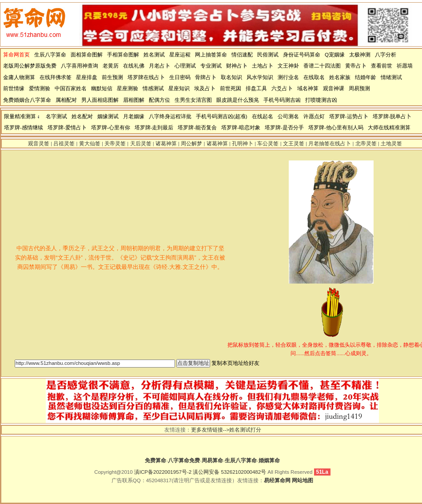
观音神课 (334, 88)
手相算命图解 (123, 55)
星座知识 (179, 88)
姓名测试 (154, 55)
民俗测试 (268, 55)
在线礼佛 (134, 66)
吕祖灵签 (64, 144)
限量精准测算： (23, 116)
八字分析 (386, 55)
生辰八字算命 (50, 55)
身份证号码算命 (302, 55)
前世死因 (231, 88)
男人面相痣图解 (100, 100)
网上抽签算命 (211, 55)
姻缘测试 (108, 116)
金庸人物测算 (19, 77)
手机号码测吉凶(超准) (222, 116)
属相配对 (66, 100)
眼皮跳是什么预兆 (238, 100)
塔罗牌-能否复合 (197, 128)
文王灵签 (294, 144)
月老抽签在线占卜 (330, 144)
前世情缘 (14, 88)
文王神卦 (288, 66)
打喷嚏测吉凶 (321, 100)
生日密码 (180, 77)
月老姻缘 (134, 116)
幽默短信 (102, 88)
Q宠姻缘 (335, 55)
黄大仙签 (90, 144)
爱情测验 (40, 88)
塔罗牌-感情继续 (24, 128)
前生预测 (112, 77)
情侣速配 (242, 55)
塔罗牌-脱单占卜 (392, 116)
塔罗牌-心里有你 (111, 128)
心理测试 (185, 66)
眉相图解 (134, 100)
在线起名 (263, 116)
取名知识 (231, 77)
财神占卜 (237, 66)
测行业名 (288, 77)
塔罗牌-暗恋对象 (241, 128)
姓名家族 (340, 77)
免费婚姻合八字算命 (27, 100)
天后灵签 (141, 144)
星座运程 (180, 55)
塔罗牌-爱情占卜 (67, 128)
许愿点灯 (314, 116)
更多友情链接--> (210, 430)
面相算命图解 (87, 55)
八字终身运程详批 (170, 116)
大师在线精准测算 (389, 128)
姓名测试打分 (245, 430)
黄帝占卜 (356, 66)
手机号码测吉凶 (282, 100)
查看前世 (382, 66)
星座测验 (127, 88)
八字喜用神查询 (80, 66)
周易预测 (359, 88)
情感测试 (153, 88)
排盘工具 (256, 88)
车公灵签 (268, 144)
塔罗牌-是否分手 (284, 128)
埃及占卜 (205, 88)
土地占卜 (263, 66)
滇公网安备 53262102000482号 (229, 472)
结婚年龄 (366, 77)
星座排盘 (87, 77)
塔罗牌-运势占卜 (349, 116)
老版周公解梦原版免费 (30, 66)
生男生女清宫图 (193, 100)
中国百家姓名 (71, 88)
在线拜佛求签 (56, 77)
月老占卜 (159, 66)
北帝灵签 (366, 144)
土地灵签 (391, 144)
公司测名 (288, 116)
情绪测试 (391, 77)
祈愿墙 (405, 66)
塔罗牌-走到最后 (154, 128)
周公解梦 (191, 144)
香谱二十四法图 (322, 66)
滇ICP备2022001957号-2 (163, 472)
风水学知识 (260, 77)
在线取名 (314, 77)
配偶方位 (159, 100)
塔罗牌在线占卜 (146, 77)
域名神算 (308, 88)
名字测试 (56, 116)
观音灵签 (39, 144)
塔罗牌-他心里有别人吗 (336, 128)
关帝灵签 (115, 144)
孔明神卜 (243, 144)
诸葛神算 (166, 144)
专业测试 (211, 66)
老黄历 (111, 66)
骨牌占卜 (206, 77)
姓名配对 (82, 116)
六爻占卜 (282, 88)
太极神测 (360, 55)
